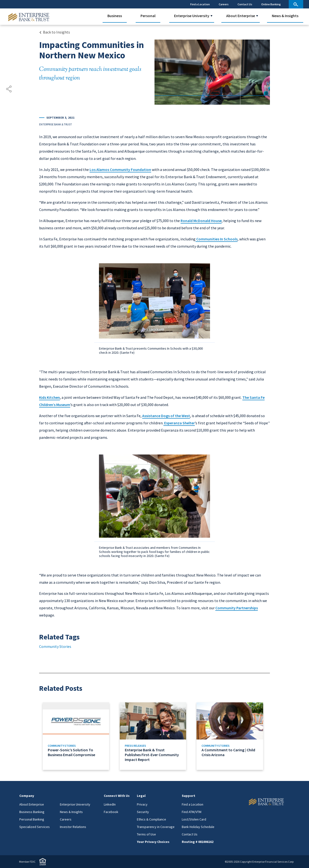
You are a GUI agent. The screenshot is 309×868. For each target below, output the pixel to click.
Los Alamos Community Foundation (120, 170)
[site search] (296, 4)
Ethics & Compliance (151, 819)
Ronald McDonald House (201, 221)
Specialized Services (35, 827)
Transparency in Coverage (156, 827)
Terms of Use (146, 834)
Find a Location (200, 4)
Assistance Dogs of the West (166, 416)
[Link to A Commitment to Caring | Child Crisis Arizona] (231, 736)
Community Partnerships (237, 608)
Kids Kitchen (49, 397)
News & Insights (285, 16)
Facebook (111, 812)
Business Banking (32, 812)
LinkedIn (110, 804)
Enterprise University (192, 16)
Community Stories (55, 646)
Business (115, 16)
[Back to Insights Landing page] (55, 32)
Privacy (142, 804)
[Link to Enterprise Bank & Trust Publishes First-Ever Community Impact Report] (155, 736)
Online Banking (271, 4)
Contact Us (245, 4)
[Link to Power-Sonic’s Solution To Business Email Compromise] (78, 736)
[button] (211, 16)
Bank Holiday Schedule (198, 827)
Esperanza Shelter (179, 423)
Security (143, 812)
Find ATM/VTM (192, 812)
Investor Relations (73, 827)
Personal (148, 16)
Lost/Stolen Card (194, 819)
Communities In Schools (217, 239)
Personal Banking (32, 819)
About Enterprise (241, 16)
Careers (224, 4)
